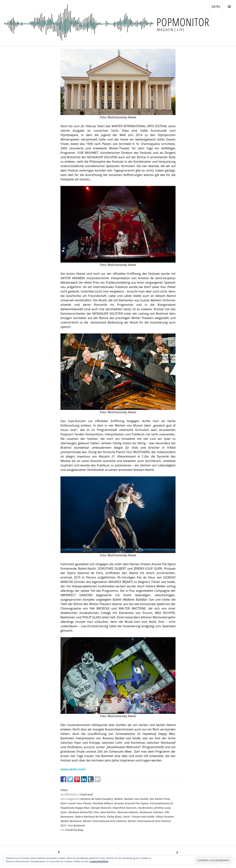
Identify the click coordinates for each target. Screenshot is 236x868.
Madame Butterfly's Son (84, 812)
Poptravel (87, 794)
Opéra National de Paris (90, 817)
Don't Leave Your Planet (76, 803)
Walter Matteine (71, 821)
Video (64, 790)
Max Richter (108, 812)
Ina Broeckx (145, 808)
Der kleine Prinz (160, 799)
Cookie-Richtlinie (99, 861)
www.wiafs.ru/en (73, 769)
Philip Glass (114, 817)
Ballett (119, 799)
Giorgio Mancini (101, 808)
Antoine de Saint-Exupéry (97, 799)
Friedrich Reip (75, 830)
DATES (217, 6)
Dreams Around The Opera (131, 803)
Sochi (126, 817)
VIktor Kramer (165, 817)
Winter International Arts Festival (105, 821)
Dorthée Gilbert (103, 803)
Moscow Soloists (128, 812)
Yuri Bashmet (76, 825)
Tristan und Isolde (143, 817)
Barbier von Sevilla (136, 799)
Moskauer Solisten (152, 812)
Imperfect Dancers (124, 808)
